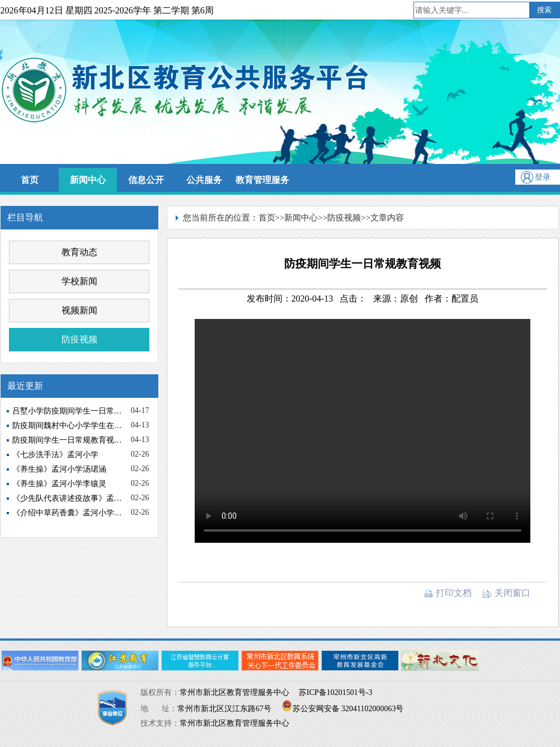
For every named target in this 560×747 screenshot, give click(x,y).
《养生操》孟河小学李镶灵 (59, 484)
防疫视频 (79, 339)
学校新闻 (79, 281)
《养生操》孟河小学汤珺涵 (59, 469)
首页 (30, 180)
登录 (543, 177)
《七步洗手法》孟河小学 (55, 455)
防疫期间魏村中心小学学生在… (67, 426)
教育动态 (79, 252)
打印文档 (448, 593)
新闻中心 (88, 180)
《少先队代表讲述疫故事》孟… (67, 498)
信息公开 (146, 180)
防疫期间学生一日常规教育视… (67, 440)
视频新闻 (79, 310)
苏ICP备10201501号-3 (335, 692)
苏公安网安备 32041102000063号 (343, 709)
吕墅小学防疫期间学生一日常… (67, 411)
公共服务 (204, 180)
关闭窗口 (507, 593)
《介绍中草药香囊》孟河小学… (67, 513)
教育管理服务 (262, 180)
